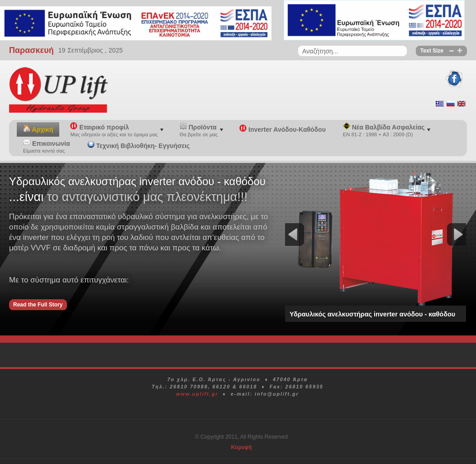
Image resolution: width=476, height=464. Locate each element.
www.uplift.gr (197, 394)
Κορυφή (241, 447)
